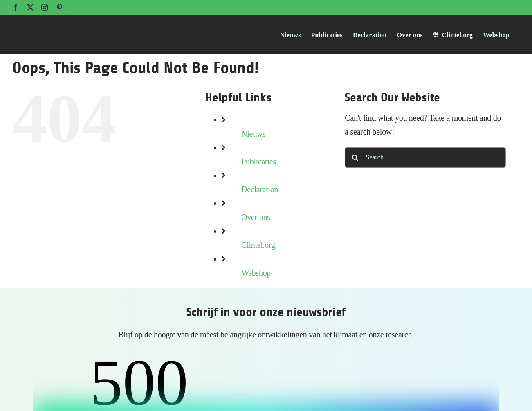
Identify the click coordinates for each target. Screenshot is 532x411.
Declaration (260, 189)
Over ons (256, 217)
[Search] (355, 157)
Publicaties (258, 162)
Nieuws (253, 134)
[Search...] (425, 157)
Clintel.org (258, 245)
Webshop (256, 273)
